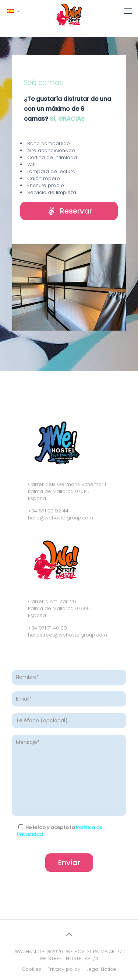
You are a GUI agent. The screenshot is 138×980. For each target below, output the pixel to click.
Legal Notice (101, 969)
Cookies (31, 969)
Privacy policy (64, 969)
